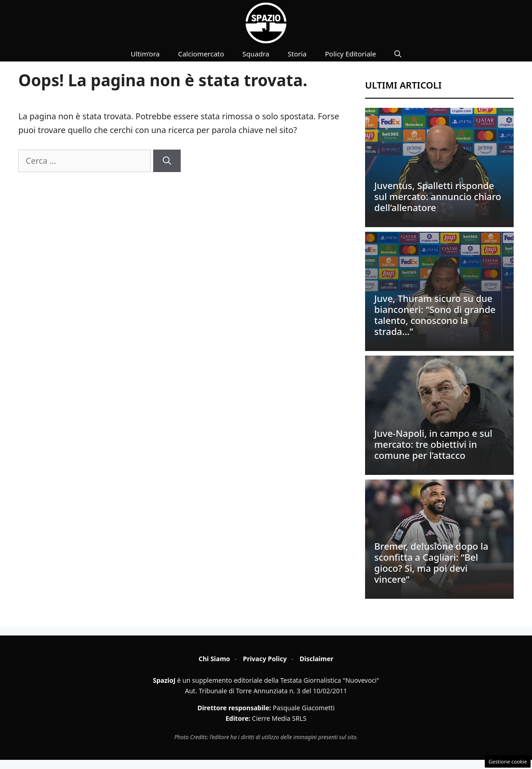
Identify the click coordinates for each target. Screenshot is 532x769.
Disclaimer (316, 659)
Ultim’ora (145, 54)
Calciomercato (201, 54)
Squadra (256, 54)
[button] (398, 54)
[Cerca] (167, 161)
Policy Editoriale (351, 54)
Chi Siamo (214, 659)
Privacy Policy (265, 659)
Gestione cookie (508, 761)
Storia (297, 54)
